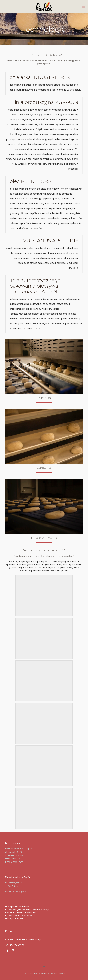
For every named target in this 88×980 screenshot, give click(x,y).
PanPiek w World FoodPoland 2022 (21, 916)
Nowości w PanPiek (14, 919)
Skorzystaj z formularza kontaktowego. (24, 940)
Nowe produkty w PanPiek (17, 907)
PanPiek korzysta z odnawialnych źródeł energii (27, 910)
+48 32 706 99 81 (16, 945)
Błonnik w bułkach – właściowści (21, 913)
